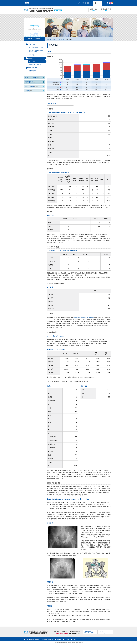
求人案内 (59, 639)
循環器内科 (77, 317)
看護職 (29, 91)
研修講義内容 (32, 71)
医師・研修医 (32, 86)
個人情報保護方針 (49, 639)
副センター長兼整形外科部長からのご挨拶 (36, 51)
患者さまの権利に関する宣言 (33, 639)
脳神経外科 (85, 317)
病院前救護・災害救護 (35, 65)
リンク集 (67, 639)
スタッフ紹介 (32, 44)
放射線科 (91, 317)
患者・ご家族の (33, 78)
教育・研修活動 (33, 68)
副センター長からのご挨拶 (36, 48)
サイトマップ (75, 639)
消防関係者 (31, 82)
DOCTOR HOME (34, 39)
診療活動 (31, 58)
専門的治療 (32, 61)
